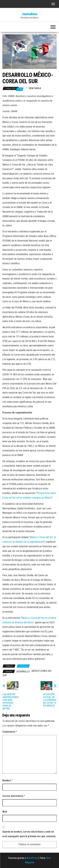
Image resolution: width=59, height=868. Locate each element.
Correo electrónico (14, 796)
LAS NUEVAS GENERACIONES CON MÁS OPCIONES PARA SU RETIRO (10, 701)
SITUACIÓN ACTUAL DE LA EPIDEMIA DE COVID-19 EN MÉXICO (50, 700)
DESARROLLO (23, 671)
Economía (23, 666)
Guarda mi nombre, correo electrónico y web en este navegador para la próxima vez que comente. (29, 834)
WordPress (32, 858)
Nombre (7, 780)
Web (5, 812)
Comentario (10, 732)
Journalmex (29, 14)
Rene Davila (35, 88)
